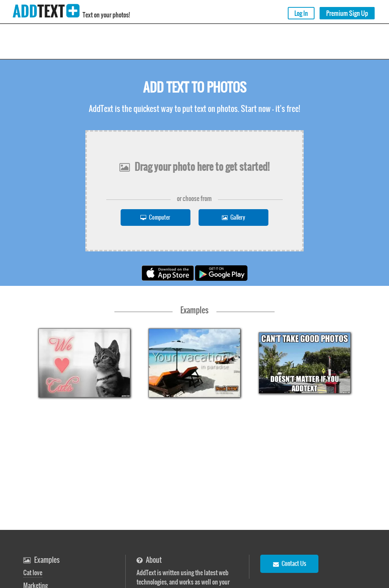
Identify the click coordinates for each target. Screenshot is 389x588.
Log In (301, 13)
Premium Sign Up (347, 13)
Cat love (33, 573)
